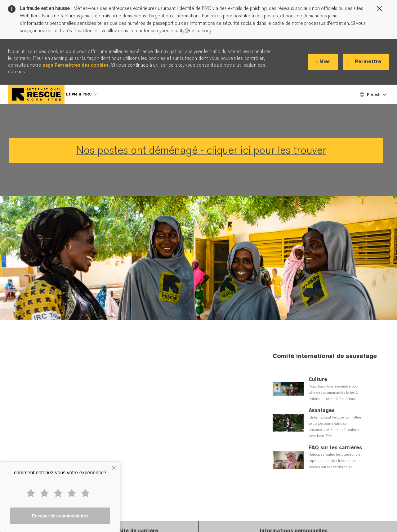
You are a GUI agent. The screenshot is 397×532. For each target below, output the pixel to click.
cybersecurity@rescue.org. (184, 31)
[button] (373, 94)
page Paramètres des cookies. (76, 65)
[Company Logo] (36, 94)
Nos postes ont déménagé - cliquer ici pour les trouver (201, 150)
